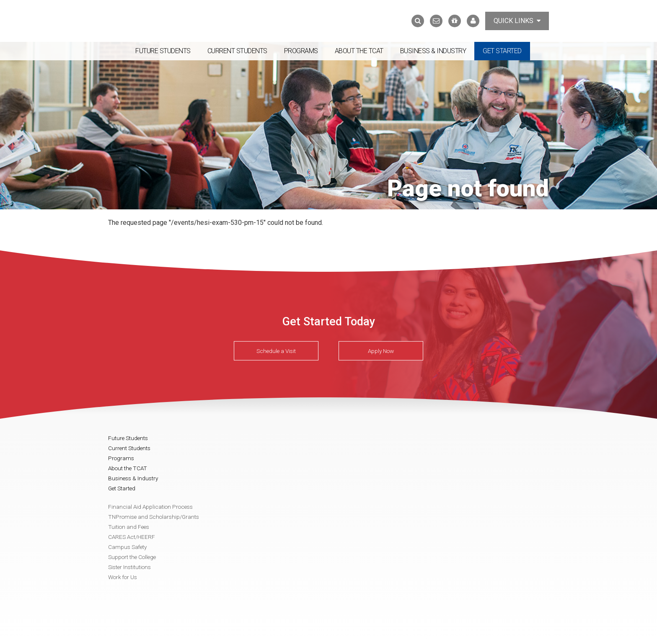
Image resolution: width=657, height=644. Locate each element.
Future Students (163, 51)
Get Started (502, 51)
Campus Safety (127, 547)
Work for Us (123, 577)
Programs (301, 51)
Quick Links (517, 21)
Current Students (237, 51)
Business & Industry (433, 51)
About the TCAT (359, 51)
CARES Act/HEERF (132, 537)
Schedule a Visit (276, 351)
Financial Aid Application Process (150, 507)
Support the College (132, 557)
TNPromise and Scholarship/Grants (154, 517)
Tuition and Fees (129, 527)
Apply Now (381, 351)
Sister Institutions (129, 567)
